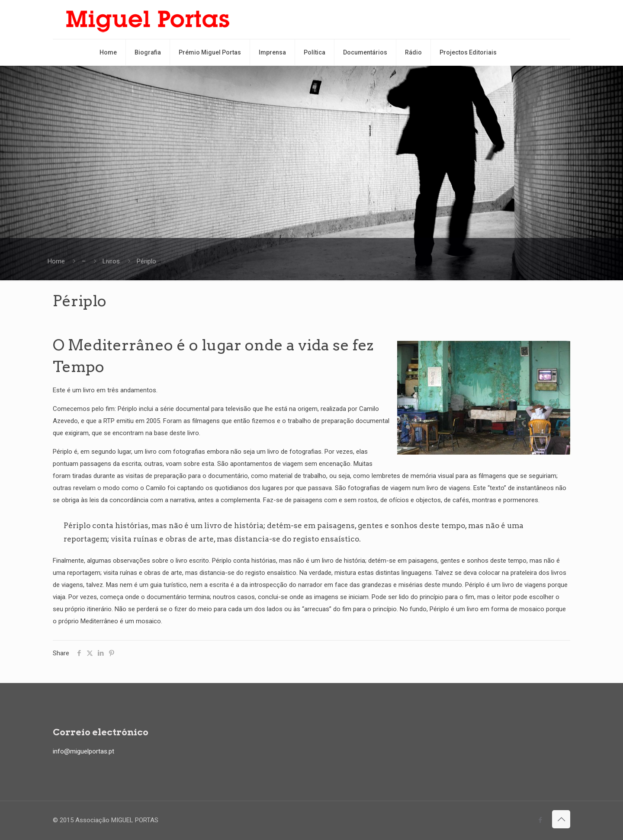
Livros (111, 261)
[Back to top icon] (561, 819)
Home (56, 261)
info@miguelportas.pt (83, 751)
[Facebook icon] (540, 820)
